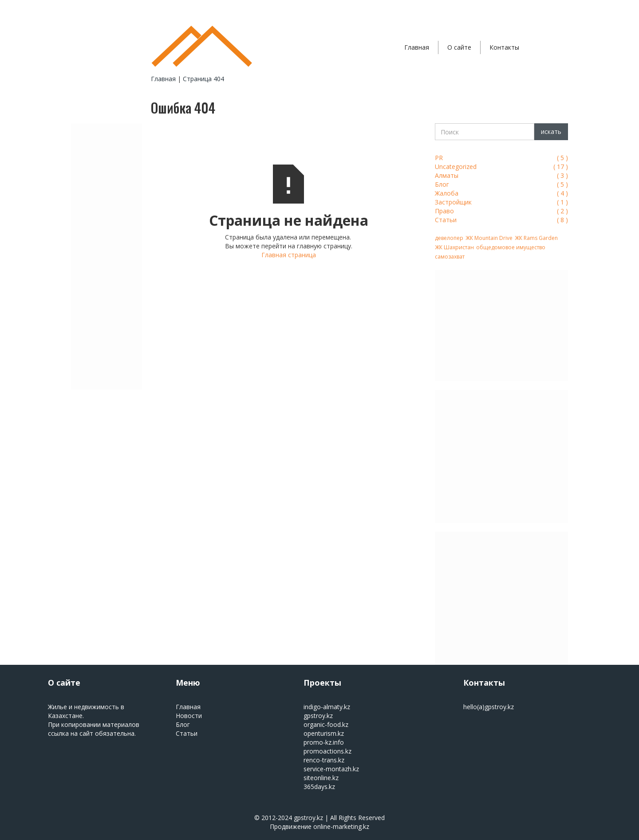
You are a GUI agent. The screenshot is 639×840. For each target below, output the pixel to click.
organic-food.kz (326, 724)
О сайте (459, 47)
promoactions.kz (327, 751)
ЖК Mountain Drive (489, 238)
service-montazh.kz (331, 769)
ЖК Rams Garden (536, 238)
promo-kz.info (324, 742)
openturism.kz (324, 733)
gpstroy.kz (318, 716)
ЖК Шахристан (454, 247)
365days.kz (319, 787)
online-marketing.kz (341, 826)
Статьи (187, 733)
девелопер (449, 238)
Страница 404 (203, 79)
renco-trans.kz (324, 760)
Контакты (504, 47)
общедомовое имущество (511, 247)
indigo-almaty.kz (327, 707)
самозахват (450, 257)
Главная (417, 47)
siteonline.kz (321, 778)
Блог (183, 724)
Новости (189, 716)
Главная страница (289, 255)
